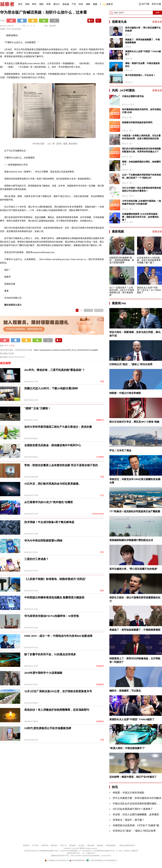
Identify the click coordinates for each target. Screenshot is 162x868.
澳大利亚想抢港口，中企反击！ (140, 75)
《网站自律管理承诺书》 (127, 845)
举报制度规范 (111, 845)
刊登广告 (63, 845)
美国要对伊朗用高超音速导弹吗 (137, 122)
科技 (81, 4)
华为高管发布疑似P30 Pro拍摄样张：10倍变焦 (52, 616)
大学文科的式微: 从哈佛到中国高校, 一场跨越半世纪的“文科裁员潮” (141, 202)
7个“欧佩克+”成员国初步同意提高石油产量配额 (135, 511)
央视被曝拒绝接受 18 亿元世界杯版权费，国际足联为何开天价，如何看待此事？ (140, 217)
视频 (95, 4)
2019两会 (100, 457)
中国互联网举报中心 (78, 860)
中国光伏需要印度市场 (133, 96)
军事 (48, 4)
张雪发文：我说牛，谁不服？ (129, 820)
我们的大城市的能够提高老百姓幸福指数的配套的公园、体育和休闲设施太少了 (141, 150)
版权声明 (45, 845)
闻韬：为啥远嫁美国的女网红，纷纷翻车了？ (141, 163)
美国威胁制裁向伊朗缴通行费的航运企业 (131, 540)
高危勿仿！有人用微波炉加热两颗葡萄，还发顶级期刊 (57, 710)
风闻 (27, 4)
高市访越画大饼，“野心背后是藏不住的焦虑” (143, 29)
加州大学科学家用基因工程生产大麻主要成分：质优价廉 (58, 427)
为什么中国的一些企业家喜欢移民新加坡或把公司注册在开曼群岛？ (141, 189)
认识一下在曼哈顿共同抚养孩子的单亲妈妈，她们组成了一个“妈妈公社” (141, 176)
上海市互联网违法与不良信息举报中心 (102, 860)
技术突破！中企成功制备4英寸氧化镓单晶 (49, 522)
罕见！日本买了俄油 (120, 451)
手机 (102, 382)
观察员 (108, 4)
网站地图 (91, 845)
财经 (34, 4)
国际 (41, 4)
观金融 (66, 4)
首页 (20, 4)
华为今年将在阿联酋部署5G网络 (43, 541)
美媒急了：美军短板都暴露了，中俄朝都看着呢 (142, 41)
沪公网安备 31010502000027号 (57, 860)
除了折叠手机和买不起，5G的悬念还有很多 (50, 654)
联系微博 (72, 845)
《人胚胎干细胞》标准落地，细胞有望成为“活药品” (55, 579)
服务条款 (54, 845)
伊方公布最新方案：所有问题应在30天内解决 (137, 798)
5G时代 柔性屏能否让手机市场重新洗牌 (48, 728)
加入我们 (82, 845)
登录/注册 (156, 4)
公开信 (12, 346)
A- (29, 26)
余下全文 (99, 310)
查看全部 (157, 22)
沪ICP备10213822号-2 (31, 851)
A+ (34, 26)
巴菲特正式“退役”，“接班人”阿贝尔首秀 (131, 364)
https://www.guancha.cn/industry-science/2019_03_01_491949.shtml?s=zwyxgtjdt (66, 350)
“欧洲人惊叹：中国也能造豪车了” (127, 748)
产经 (74, 4)
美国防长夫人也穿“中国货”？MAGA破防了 (143, 53)
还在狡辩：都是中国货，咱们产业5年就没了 (133, 777)
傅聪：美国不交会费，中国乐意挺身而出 (142, 65)
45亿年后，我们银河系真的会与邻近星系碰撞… (52, 484)
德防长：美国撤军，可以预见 (125, 691)
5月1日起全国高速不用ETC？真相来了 (133, 809)
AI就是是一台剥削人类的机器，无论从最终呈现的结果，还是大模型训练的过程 (141, 137)
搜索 (158, 13)
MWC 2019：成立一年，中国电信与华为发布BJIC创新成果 (58, 636)
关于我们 (36, 845)
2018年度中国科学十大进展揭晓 (43, 673)
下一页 (88, 310)
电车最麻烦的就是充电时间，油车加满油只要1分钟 (141, 111)
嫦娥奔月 (100, 420)
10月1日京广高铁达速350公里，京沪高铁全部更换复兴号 (58, 691)
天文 (102, 495)
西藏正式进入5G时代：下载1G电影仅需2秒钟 (51, 388)
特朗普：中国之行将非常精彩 (125, 393)
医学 (102, 591)
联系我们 (26, 845)
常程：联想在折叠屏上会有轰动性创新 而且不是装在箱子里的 (61, 465)
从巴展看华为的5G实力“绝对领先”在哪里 (49, 502)
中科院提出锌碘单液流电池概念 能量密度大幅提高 (54, 597)
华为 (6, 346)
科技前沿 (100, 666)
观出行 (57, 4)
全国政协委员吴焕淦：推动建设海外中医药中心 (53, 445)
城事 (88, 4)
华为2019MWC (98, 514)
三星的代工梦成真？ (36, 559)
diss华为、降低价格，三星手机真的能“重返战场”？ (55, 370)
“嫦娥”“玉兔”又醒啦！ (37, 408)
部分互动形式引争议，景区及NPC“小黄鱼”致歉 (134, 422)
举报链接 (100, 845)
